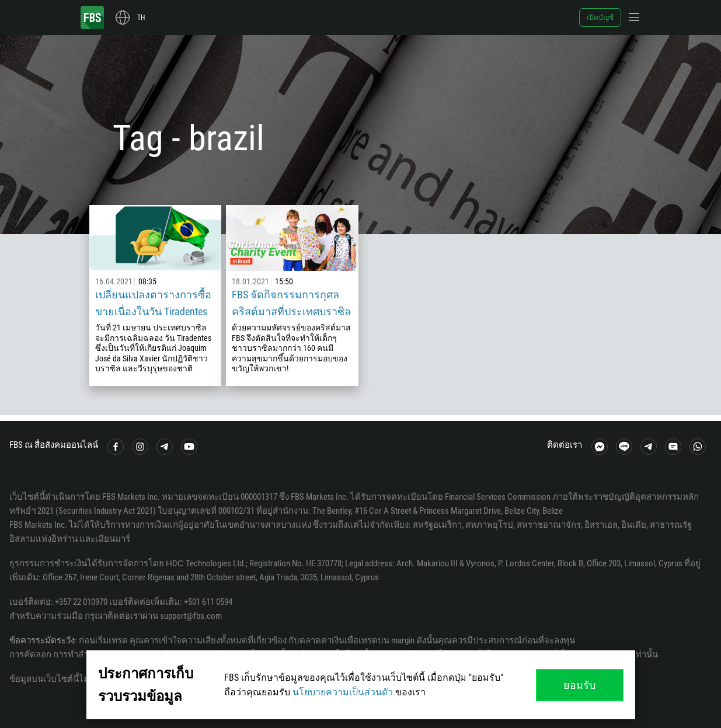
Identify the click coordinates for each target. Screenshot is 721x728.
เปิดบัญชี (600, 18)
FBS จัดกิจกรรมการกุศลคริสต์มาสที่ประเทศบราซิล (291, 303)
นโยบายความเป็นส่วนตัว (343, 692)
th (141, 18)
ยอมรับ (579, 685)
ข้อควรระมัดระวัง (42, 640)
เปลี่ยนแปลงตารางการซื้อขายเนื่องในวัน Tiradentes (153, 303)
